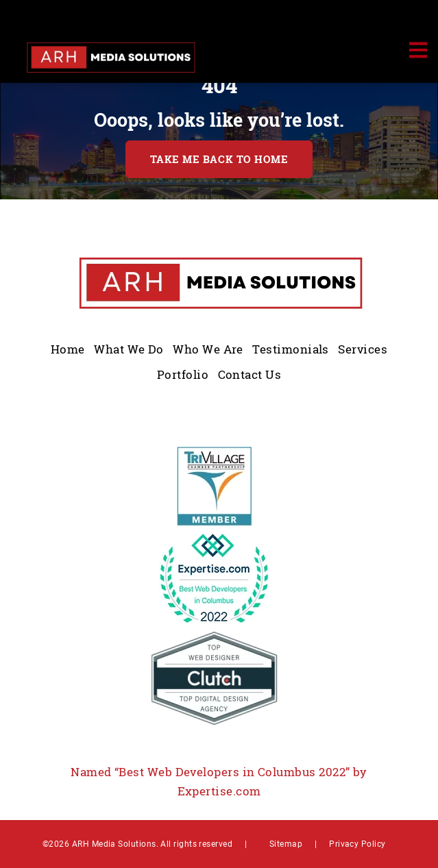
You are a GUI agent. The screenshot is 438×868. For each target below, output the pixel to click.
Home (68, 349)
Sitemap (286, 843)
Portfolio (183, 374)
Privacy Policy (357, 843)
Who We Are (208, 349)
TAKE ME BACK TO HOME (219, 159)
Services (363, 349)
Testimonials (291, 349)
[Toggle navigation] (417, 50)
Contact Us (250, 374)
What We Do (129, 349)
